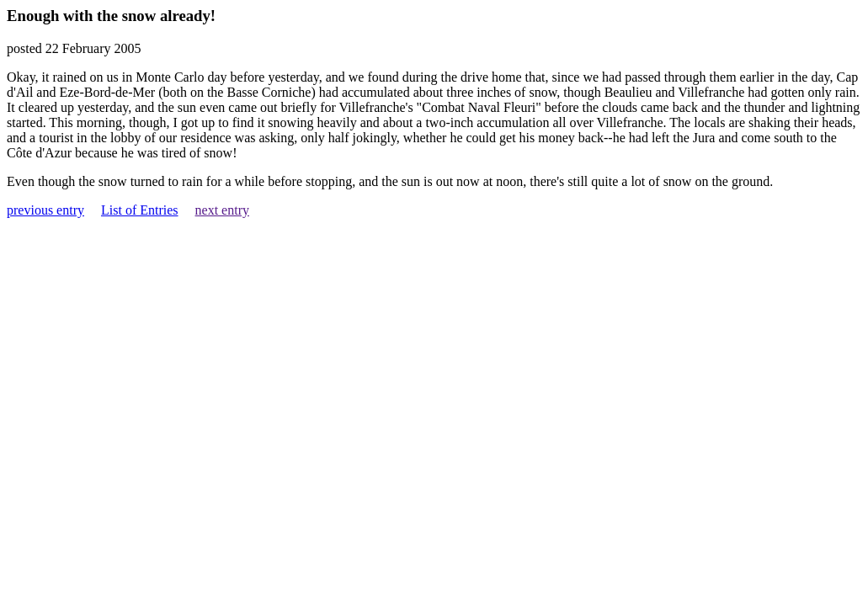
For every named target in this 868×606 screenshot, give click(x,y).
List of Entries (140, 210)
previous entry (45, 210)
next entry (222, 210)
